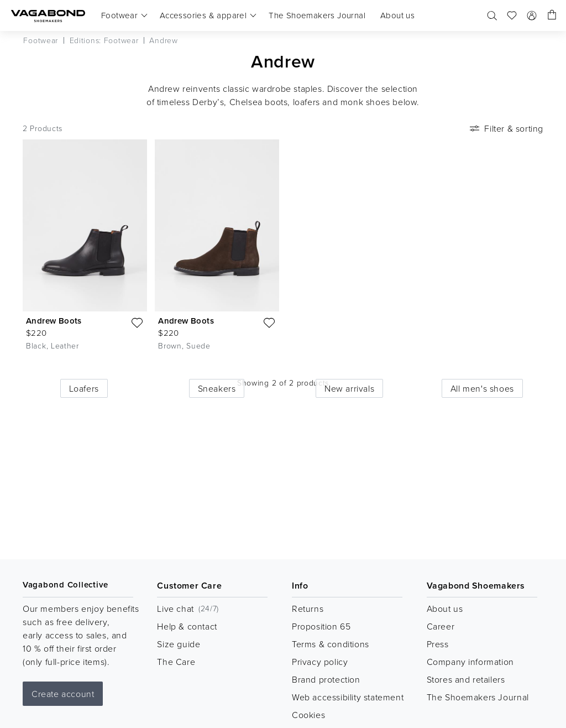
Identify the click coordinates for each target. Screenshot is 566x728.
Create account (63, 694)
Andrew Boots (54, 321)
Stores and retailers (466, 679)
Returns (308, 609)
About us (445, 609)
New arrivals (349, 388)
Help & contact (187, 626)
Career (441, 626)
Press (438, 644)
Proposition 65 (321, 626)
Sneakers (217, 388)
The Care (176, 662)
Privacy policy (320, 662)
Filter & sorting (505, 128)
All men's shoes (482, 388)
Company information (470, 662)
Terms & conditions (331, 644)
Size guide (179, 644)
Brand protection (326, 679)
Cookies (308, 715)
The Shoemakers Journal (478, 697)
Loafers (84, 388)
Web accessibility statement (348, 697)
